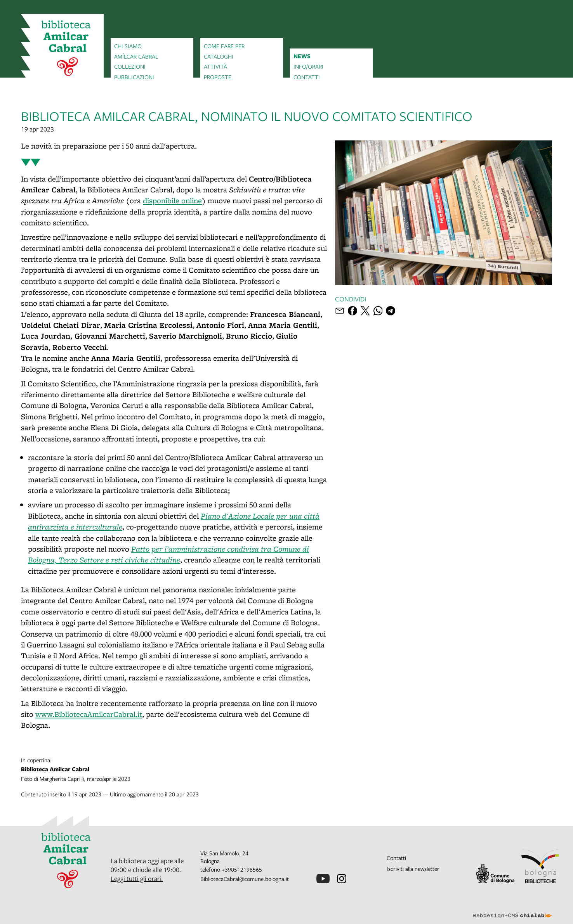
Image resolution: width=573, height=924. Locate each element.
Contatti (307, 77)
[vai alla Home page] (62, 49)
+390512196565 (242, 869)
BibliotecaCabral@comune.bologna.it (245, 879)
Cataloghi (219, 56)
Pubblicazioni (134, 77)
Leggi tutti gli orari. (137, 878)
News (302, 56)
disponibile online (172, 201)
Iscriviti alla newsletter (413, 869)
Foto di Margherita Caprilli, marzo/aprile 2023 (286, 769)
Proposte (218, 77)
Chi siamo (128, 46)
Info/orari (308, 66)
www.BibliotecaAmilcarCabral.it (89, 714)
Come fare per (224, 46)
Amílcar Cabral (136, 56)
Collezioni (130, 66)
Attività (215, 66)
